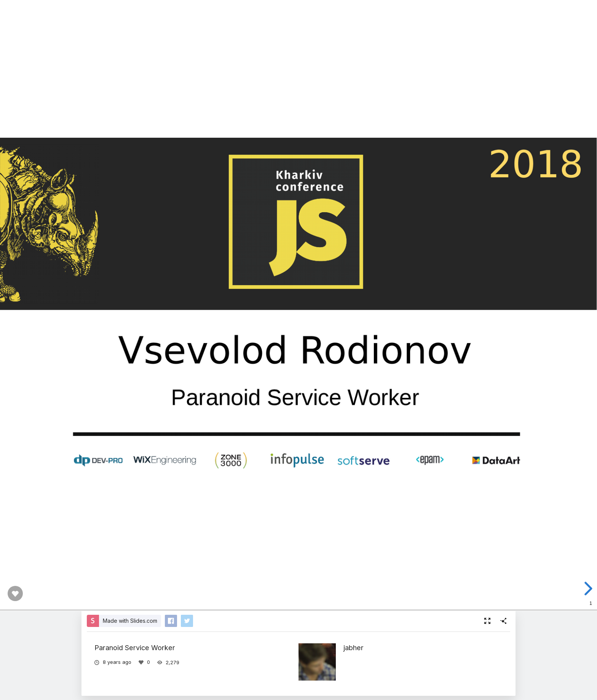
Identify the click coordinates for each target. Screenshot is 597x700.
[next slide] (587, 589)
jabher (354, 647)
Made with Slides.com (130, 621)
